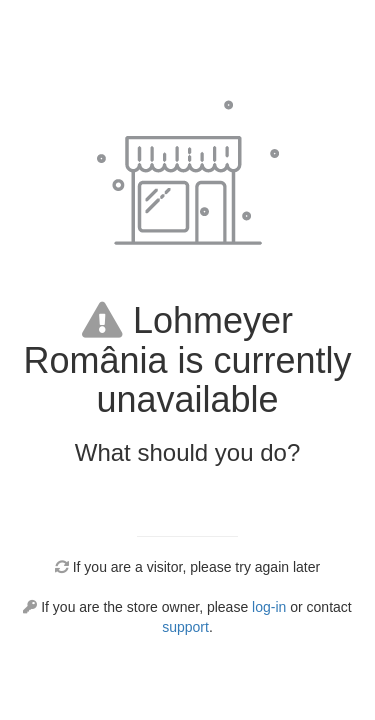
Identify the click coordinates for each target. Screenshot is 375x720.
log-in (269, 607)
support (185, 627)
